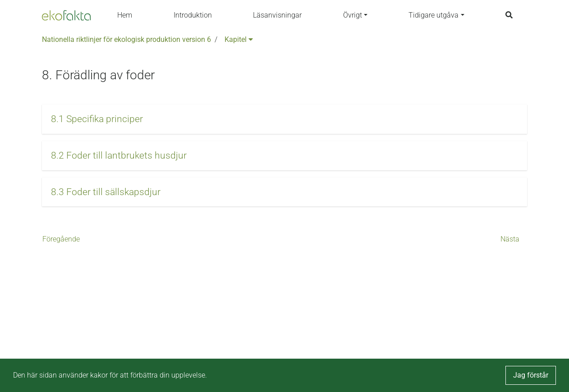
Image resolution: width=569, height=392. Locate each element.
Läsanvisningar (277, 15)
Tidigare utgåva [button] (434, 15)
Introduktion (193, 15)
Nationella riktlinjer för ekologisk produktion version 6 (126, 39)
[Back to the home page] (66, 15)
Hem (125, 15)
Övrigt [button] (353, 15)
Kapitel (239, 39)
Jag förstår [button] (531, 375)
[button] (284, 119)
